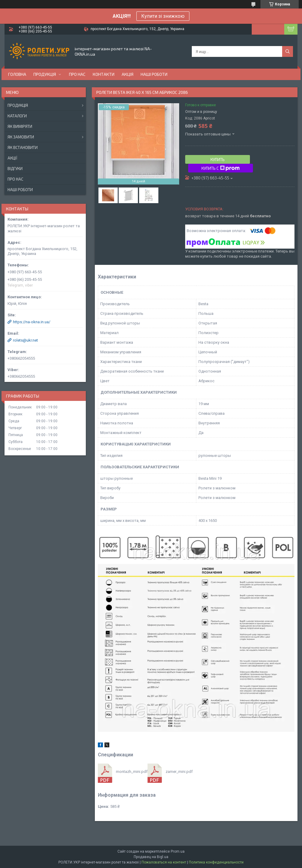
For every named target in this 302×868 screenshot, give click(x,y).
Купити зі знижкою (163, 16)
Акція (128, 74)
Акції (12, 158)
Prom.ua (178, 851)
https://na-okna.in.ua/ (32, 322)
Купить (218, 160)
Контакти (104, 74)
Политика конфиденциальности (216, 862)
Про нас (77, 74)
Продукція (45, 74)
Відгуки (15, 169)
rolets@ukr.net (25, 340)
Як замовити (21, 137)
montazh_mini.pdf (132, 772)
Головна (17, 74)
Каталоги (17, 116)
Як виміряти (20, 126)
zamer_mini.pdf (179, 772)
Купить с (221, 168)
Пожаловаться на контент (164, 862)
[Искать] (288, 51)
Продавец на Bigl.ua (151, 857)
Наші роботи (154, 74)
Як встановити (23, 147)
